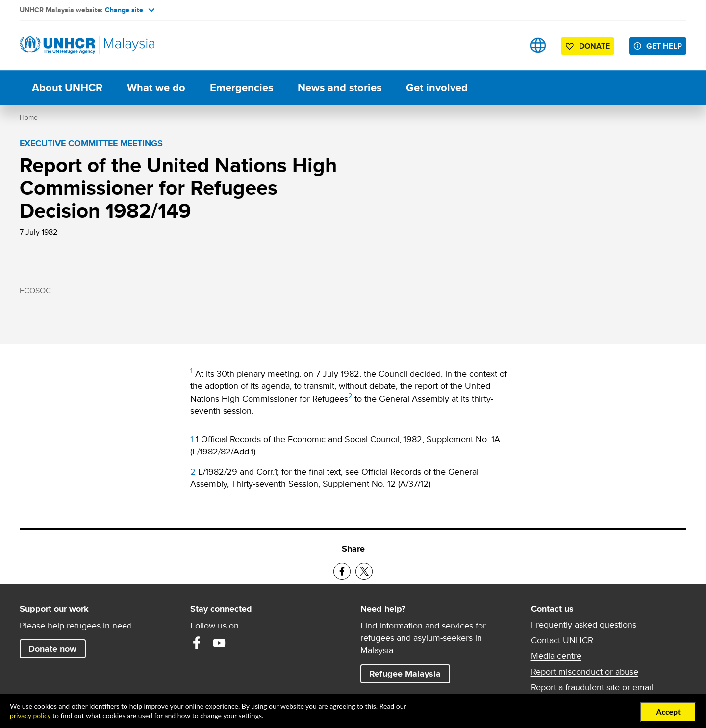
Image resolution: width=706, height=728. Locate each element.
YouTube (219, 643)
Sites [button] (538, 45)
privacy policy (30, 715)
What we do (156, 88)
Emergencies (241, 88)
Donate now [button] (52, 649)
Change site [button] (130, 10)
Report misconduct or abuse (585, 672)
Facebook (197, 643)
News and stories (340, 88)
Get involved (437, 88)
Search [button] (507, 45)
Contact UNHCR (562, 640)
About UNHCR (67, 88)
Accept (668, 712)
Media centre (556, 656)
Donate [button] (594, 46)
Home (29, 117)
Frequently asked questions (584, 625)
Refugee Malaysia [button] (409, 673)
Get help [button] (666, 46)
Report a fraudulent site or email (592, 687)
